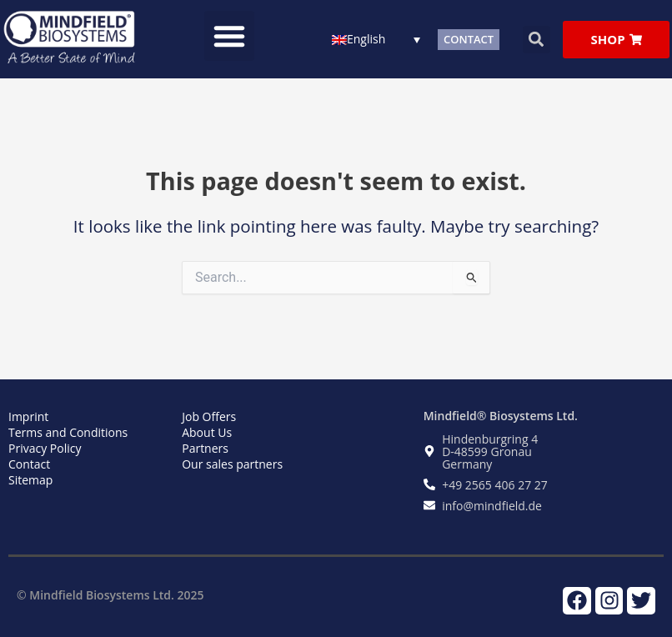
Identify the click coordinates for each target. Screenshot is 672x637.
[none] (376, 39)
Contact (29, 464)
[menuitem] (376, 39)
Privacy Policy (45, 448)
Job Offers (209, 416)
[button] (229, 36)
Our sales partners (232, 464)
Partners (205, 448)
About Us (207, 432)
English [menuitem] (366, 40)
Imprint (28, 416)
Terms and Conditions (68, 432)
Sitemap (30, 480)
